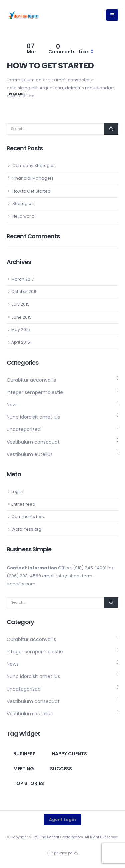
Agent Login (62, 820)
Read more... (20, 94)
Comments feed (28, 517)
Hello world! (24, 216)
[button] (112, 15)
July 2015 (20, 304)
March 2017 (23, 279)
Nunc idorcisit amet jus (33, 417)
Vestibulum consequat (33, 442)
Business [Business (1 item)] (24, 754)
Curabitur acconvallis (31, 380)
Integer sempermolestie (35, 392)
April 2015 (21, 342)
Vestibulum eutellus (30, 454)
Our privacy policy (63, 853)
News (13, 405)
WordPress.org (26, 529)
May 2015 (21, 329)
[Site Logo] (23, 15)
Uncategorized (24, 429)
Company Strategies (34, 166)
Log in (17, 491)
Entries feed (23, 504)
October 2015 (24, 292)
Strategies (23, 203)
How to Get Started (50, 65)
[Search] (111, 129)
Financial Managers (33, 178)
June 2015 (21, 317)
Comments (62, 49)
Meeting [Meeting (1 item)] (24, 769)
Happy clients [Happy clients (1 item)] (69, 754)
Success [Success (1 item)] (61, 769)
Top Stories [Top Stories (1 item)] (29, 783)
